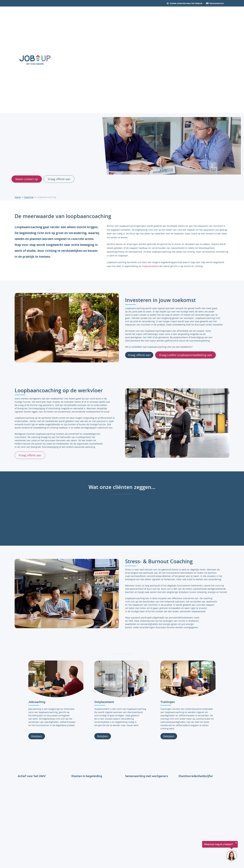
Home (18, 197)
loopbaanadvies (150, 266)
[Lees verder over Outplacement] (122, 679)
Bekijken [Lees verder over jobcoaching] (37, 736)
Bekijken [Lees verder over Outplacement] (103, 736)
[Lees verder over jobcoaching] (56, 679)
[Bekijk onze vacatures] (186, 3)
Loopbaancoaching (46, 197)
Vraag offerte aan (139, 355)
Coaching (29, 197)
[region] (206, 851)
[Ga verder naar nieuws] (217, 3)
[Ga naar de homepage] (35, 60)
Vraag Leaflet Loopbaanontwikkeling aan (185, 355)
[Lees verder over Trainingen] (188, 679)
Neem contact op (27, 179)
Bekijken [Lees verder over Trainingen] (169, 736)
